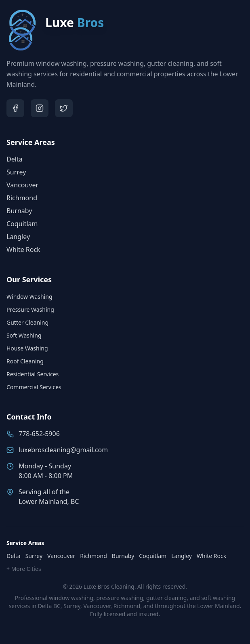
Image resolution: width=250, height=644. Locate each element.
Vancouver (22, 185)
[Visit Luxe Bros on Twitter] (64, 108)
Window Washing (29, 297)
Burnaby (19, 211)
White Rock (23, 250)
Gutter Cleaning (27, 322)
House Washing (27, 348)
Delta (15, 159)
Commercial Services (34, 387)
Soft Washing (24, 335)
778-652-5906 (39, 434)
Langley (18, 237)
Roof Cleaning (25, 361)
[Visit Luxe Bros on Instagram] (40, 108)
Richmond (22, 198)
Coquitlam (22, 224)
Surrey (16, 172)
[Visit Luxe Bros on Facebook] (15, 108)
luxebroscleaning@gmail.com (63, 450)
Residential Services (33, 374)
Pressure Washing (30, 309)
